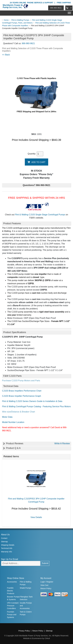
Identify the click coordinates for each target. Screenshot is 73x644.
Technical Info (7, 548)
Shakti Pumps (25, 588)
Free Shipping (64, 3)
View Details (36, 517)
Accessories (12, 582)
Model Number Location (13, 422)
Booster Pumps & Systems (13, 598)
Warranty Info (7, 552)
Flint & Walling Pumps (26, 583)
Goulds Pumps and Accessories (26, 606)
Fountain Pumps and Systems (12, 615)
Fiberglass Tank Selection (26, 598)
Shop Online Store (16, 578)
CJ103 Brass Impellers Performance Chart (22, 391)
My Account (46, 578)
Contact (4, 538)
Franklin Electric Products (11, 591)
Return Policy (46, 588)
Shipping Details (8, 545)
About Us (5, 535)
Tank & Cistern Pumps (26, 613)
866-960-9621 (56, 8)
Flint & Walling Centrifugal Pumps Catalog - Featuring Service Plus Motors (36, 406)
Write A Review (62, 443)
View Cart (44, 585)
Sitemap (4, 542)
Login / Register (47, 582)
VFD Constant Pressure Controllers (13, 606)
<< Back (6, 55)
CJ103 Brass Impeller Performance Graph (22, 396)
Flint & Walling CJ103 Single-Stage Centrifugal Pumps (40, 215)
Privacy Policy (24, 631)
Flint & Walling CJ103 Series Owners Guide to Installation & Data (32, 401)
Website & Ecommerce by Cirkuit (36, 638)
